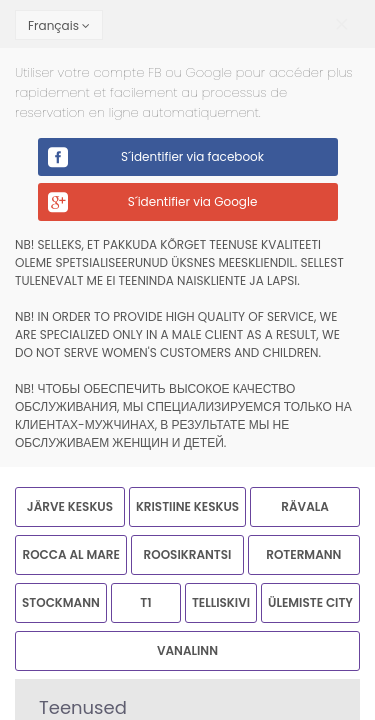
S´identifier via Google (193, 201)
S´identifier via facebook (192, 156)
